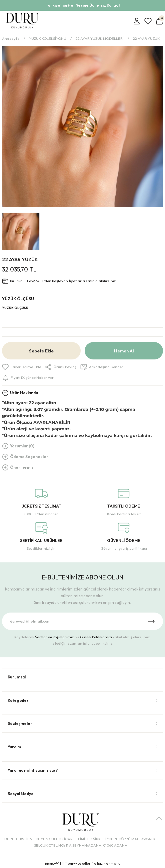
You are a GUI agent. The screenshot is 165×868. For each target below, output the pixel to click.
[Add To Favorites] (21, 367)
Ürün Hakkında (24, 393)
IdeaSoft (52, 864)
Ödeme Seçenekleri (30, 457)
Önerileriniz (22, 467)
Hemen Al (124, 351)
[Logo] (22, 21)
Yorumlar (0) (22, 446)
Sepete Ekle (41, 351)
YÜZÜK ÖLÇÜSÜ (15, 308)
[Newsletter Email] (82, 621)
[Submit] (151, 621)
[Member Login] (137, 21)
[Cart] (159, 21)
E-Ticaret (69, 864)
